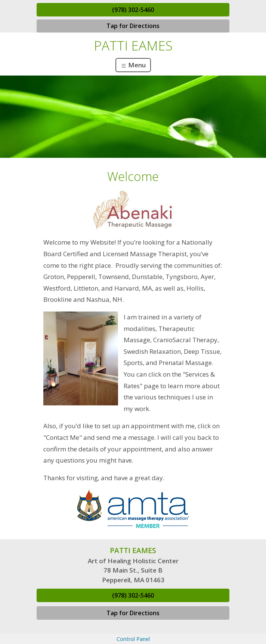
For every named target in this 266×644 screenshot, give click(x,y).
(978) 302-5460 (133, 10)
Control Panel (133, 639)
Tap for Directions (133, 26)
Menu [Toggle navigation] (133, 65)
